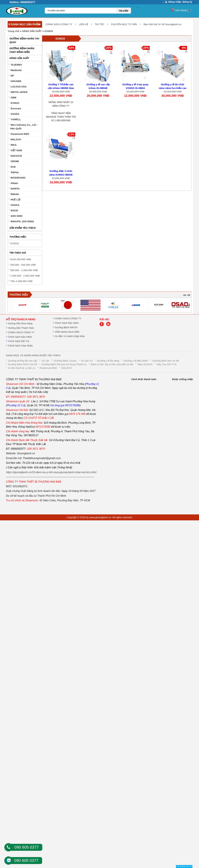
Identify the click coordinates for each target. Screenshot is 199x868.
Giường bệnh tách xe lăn (166, 361)
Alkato (14, 183)
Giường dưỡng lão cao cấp (23, 361)
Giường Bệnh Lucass (65, 361)
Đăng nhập (175, 2)
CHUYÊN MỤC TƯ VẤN (124, 24)
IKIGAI (14, 210)
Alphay (15, 172)
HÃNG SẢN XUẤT (32, 31)
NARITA (15, 189)
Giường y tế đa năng (108, 361)
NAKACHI (16, 156)
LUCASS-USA (19, 87)
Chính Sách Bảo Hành (20, 337)
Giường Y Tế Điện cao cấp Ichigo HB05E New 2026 (61, 88)
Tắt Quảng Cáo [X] (184, 866)
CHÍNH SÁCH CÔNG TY (59, 24)
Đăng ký (187, 2)
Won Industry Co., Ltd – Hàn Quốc (24, 127)
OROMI (15, 161)
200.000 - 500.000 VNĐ (23, 265)
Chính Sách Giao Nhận (20, 346)
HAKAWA (16, 81)
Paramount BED (20, 134)
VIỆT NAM (16, 150)
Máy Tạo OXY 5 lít (167, 364)
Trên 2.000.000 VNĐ (21, 281)
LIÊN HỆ (83, 24)
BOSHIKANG (18, 178)
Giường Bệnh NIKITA (66, 327)
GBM (13, 98)
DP (12, 76)
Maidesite (16, 70)
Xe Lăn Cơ (87, 361)
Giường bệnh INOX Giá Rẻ (23, 364)
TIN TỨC (99, 24)
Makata (15, 194)
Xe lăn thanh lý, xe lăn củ (22, 368)
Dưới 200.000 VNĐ (21, 259)
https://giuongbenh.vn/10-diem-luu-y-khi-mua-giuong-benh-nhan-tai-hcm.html (51, 472)
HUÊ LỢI (16, 200)
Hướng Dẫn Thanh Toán (21, 328)
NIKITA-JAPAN (19, 92)
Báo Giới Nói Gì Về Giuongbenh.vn (163, 24)
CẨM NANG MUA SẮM (67, 332)
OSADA (15, 114)
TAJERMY (16, 65)
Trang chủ (13, 31)
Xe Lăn (45, 361)
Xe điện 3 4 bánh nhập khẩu (70, 336)
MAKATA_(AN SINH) (22, 221)
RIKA (14, 145)
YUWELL (16, 119)
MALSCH (16, 139)
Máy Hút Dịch (145, 364)
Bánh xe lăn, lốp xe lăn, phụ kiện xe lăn (112, 364)
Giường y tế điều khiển (136, 361)
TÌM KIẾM (123, 11)
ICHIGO (49, 31)
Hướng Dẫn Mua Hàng (20, 323)
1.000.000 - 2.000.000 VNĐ (25, 276)
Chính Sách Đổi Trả (19, 341)
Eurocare (16, 108)
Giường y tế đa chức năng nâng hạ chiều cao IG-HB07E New (173, 88)
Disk (13, 167)
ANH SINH (17, 216)
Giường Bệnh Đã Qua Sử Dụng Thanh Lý (64, 364)
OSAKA (15, 205)
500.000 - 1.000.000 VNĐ (24, 270)
